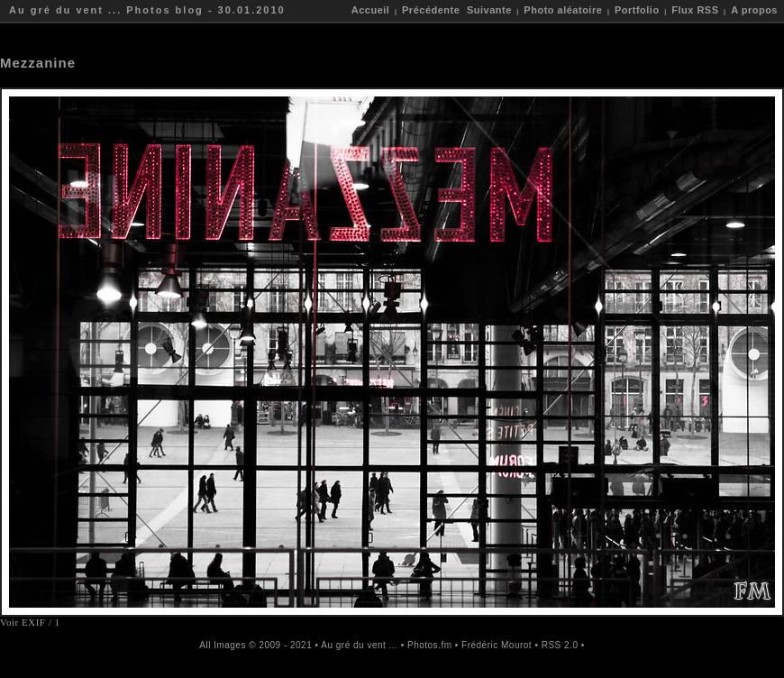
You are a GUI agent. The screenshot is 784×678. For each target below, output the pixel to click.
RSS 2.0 (560, 645)
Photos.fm (430, 645)
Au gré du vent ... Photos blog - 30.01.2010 (147, 10)
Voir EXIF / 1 (30, 622)
